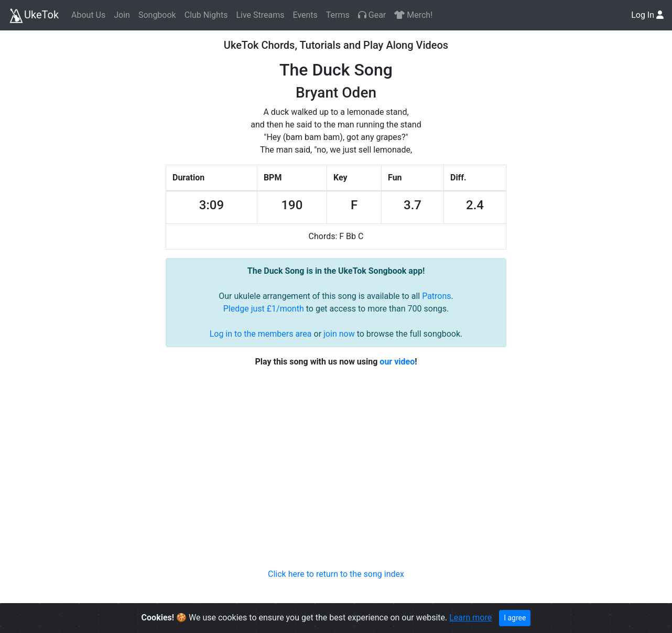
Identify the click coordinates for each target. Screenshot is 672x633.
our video (397, 362)
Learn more (470, 618)
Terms (338, 15)
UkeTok (34, 16)
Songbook (157, 15)
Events (305, 15)
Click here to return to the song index (336, 574)
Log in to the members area (261, 334)
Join (122, 15)
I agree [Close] (515, 618)
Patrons (436, 296)
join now (339, 334)
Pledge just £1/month (264, 309)
